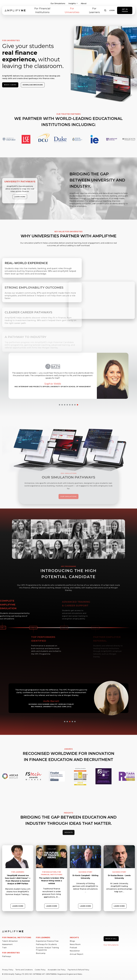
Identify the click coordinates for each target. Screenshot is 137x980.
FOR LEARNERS (43, 938)
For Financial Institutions (42, 10)
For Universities (72, 10)
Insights (73, 3)
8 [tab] (77, 405)
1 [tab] (60, 405)
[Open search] (105, 10)
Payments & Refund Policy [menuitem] (78, 970)
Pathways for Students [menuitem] (46, 944)
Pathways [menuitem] (7, 956)
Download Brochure (33, 85)
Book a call (111, 939)
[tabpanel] (68, 376)
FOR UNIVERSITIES (11, 953)
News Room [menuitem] (75, 944)
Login (112, 10)
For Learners (94, 10)
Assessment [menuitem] (7, 944)
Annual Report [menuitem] (77, 954)
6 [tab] (72, 405)
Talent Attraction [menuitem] (10, 941)
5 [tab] (70, 405)
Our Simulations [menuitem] (111, 945)
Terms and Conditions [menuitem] (24, 970)
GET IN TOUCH (125, 10)
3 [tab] (65, 405)
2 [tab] (62, 405)
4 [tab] (67, 405)
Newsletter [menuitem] (75, 951)
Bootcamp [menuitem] (41, 953)
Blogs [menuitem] (72, 941)
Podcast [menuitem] (73, 948)
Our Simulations (58, 3)
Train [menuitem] (4, 948)
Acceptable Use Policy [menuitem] (57, 970)
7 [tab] (75, 405)
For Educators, (50, 872)
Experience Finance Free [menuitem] (47, 941)
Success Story (85, 872)
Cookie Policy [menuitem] (40, 970)
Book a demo (10, 85)
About (84, 3)
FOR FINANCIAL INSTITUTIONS (17, 938)
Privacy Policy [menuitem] (8, 970)
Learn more (18, 906)
